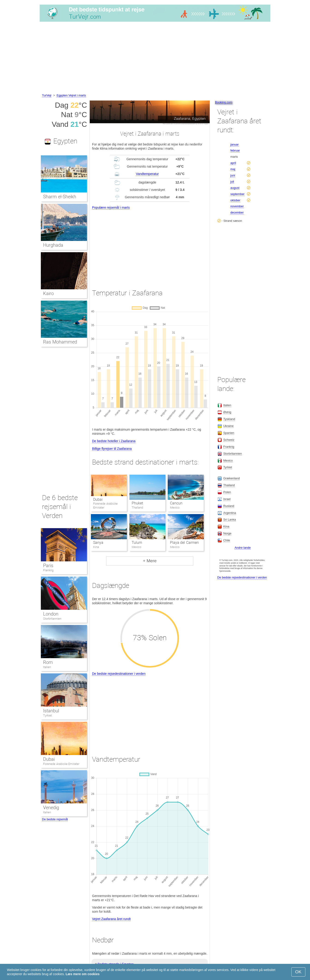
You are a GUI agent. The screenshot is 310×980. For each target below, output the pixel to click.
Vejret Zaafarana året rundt (111, 919)
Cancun (176, 503)
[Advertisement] (155, 58)
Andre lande (243, 548)
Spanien (229, 433)
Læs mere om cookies (82, 974)
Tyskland (229, 419)
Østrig (227, 412)
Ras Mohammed (60, 342)
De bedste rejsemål (55, 819)
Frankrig (48, 570)
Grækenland (232, 478)
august (235, 188)
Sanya (98, 543)
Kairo (48, 293)
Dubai (98, 499)
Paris (48, 565)
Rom (48, 662)
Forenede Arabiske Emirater (61, 764)
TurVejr (47, 95)
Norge (227, 533)
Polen (227, 492)
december (237, 212)
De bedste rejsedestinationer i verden (119, 674)
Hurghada (53, 245)
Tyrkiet (48, 715)
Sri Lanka (230, 520)
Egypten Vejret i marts (71, 95)
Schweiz (229, 440)
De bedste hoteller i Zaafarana (114, 441)
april (233, 163)
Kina (226, 526)
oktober (235, 200)
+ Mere (150, 561)
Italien (47, 667)
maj (233, 169)
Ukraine (228, 426)
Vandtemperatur (147, 174)
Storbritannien (52, 619)
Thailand (229, 485)
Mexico (228, 460)
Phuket (137, 503)
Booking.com (224, 102)
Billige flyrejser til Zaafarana (112, 449)
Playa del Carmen (184, 543)
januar (235, 144)
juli (232, 182)
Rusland (229, 506)
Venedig (51, 808)
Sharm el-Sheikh (60, 197)
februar (235, 150)
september (237, 194)
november (237, 206)
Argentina (230, 513)
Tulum (137, 543)
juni (233, 175)
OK (298, 972)
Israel (227, 499)
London (51, 614)
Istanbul (51, 711)
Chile (227, 540)
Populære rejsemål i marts (111, 207)
